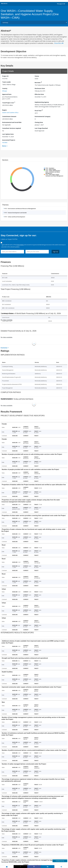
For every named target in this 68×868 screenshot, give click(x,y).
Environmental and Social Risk (12, 122)
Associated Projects (9, 140)
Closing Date (39, 122)
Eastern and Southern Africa (10, 113)
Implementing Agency (42, 102)
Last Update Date (8, 134)
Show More (59, 43)
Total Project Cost (9, 102)
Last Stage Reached (41, 128)
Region (4, 110)
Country (5, 88)
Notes (4, 146)
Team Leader (6, 82)
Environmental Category (43, 116)
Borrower (38, 82)
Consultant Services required (12, 128)
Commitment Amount (9, 116)
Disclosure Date (40, 88)
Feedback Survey (60, 861)
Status (37, 76)
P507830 (5, 143)
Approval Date (7, 94)
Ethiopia (5, 91)
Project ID (5, 76)
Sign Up (55, 252)
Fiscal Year (39, 110)
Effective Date (39, 94)
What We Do (4, 4)
